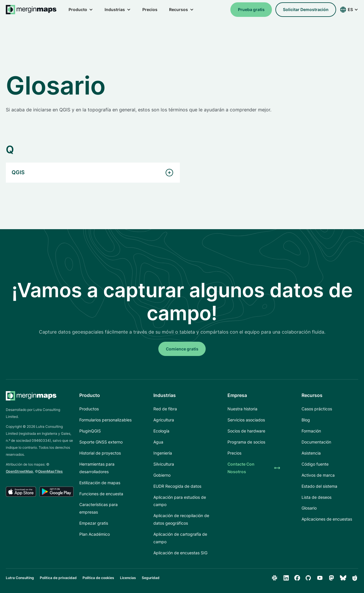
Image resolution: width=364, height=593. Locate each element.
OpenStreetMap (19, 471)
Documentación (316, 442)
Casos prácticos (317, 409)
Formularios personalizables (105, 420)
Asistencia (311, 453)
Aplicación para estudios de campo (180, 501)
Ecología (161, 431)
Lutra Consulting (20, 578)
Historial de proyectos (100, 453)
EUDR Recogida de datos (177, 486)
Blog (306, 420)
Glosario (309, 508)
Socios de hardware (246, 431)
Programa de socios (246, 442)
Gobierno (162, 475)
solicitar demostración (306, 9)
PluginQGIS (90, 431)
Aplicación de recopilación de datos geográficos (181, 519)
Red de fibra (165, 409)
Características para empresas (98, 508)
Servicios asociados (246, 420)
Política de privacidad (58, 578)
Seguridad (151, 578)
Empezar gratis (94, 523)
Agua (158, 442)
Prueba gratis (251, 9)
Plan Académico (95, 534)
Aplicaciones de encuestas (327, 519)
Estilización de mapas (100, 483)
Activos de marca (318, 475)
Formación (311, 431)
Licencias (128, 578)
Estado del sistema (319, 486)
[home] (31, 10)
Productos (89, 409)
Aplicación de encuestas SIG (180, 553)
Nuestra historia (242, 409)
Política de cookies (98, 578)
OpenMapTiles (50, 471)
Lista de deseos (317, 497)
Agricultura (164, 420)
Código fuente (315, 464)
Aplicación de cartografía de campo (180, 538)
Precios (150, 9)
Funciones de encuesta (101, 494)
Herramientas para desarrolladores (97, 468)
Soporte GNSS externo (101, 442)
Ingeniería (163, 453)
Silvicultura (164, 464)
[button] (81, 10)
